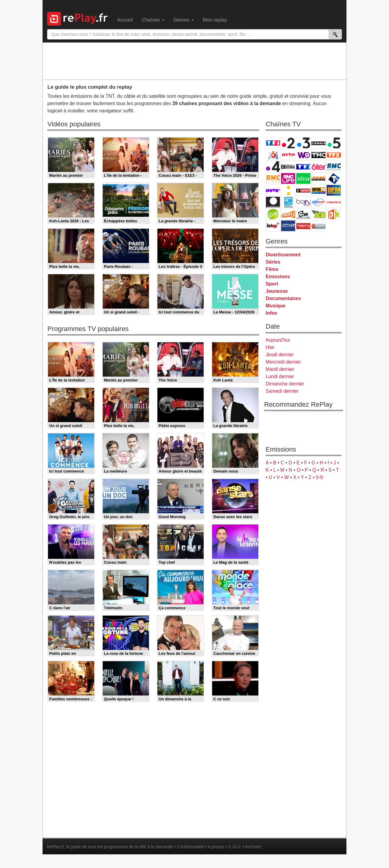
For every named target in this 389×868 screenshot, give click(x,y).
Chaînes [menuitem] (153, 20)
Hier (270, 347)
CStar (288, 166)
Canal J (288, 214)
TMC (318, 155)
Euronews (273, 202)
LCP (288, 226)
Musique (275, 306)
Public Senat (303, 226)
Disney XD (318, 214)
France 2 (288, 143)
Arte (288, 155)
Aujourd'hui (278, 340)
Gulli (273, 214)
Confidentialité (191, 847)
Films (272, 269)
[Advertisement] (194, 61)
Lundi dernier (280, 376)
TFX (334, 155)
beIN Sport (303, 202)
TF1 (273, 143)
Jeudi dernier (280, 355)
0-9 (319, 477)
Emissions (278, 277)
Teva (303, 178)
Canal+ (318, 143)
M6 (273, 155)
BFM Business (334, 190)
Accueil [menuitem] (125, 20)
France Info (288, 190)
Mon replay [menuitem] (215, 20)
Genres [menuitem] (184, 20)
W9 (303, 155)
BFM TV (318, 190)
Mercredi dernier (283, 362)
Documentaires (283, 298)
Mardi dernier (280, 369)
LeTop (273, 226)
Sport (272, 284)
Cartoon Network (303, 214)
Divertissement (283, 255)
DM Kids (334, 214)
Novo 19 (273, 190)
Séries (273, 262)
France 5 (334, 143)
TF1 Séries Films (303, 167)
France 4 (273, 167)
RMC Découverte (334, 167)
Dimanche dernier (285, 384)
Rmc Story (273, 178)
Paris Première (318, 178)
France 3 (303, 143)
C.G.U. (235, 847)
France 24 (288, 202)
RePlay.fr (55, 847)
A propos (216, 847)
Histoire (318, 226)
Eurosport (318, 202)
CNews (303, 190)
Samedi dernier (282, 391)
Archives (253, 847)
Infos (271, 313)
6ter (318, 167)
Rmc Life (288, 178)
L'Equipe (334, 202)
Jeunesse (277, 291)
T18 (334, 178)
